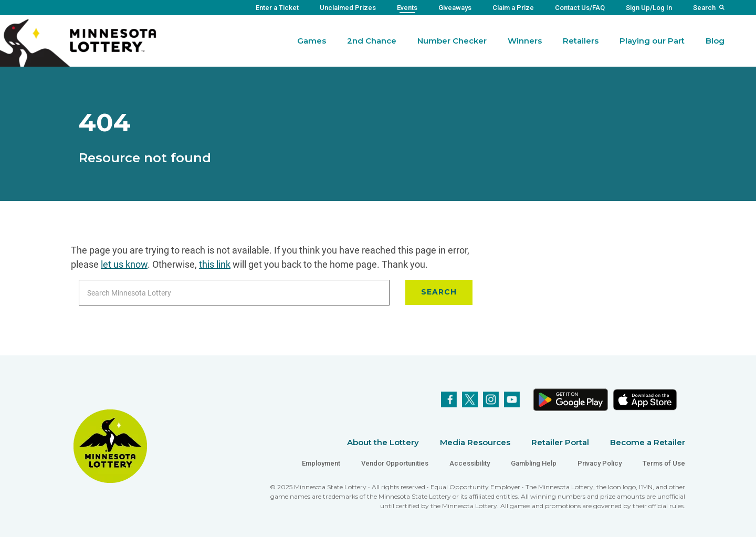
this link (215, 264)
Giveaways (455, 8)
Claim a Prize (513, 8)
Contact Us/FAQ (580, 8)
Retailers (581, 41)
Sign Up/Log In (649, 8)
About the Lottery (383, 442)
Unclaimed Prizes (348, 8)
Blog (715, 41)
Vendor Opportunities (395, 463)
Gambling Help (534, 463)
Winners (525, 41)
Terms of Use (664, 463)
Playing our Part (652, 41)
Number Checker (452, 41)
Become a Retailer (648, 442)
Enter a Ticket (277, 8)
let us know (124, 264)
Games (312, 41)
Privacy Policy (600, 463)
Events (407, 8)
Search (704, 8)
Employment (321, 463)
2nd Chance (372, 41)
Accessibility (470, 463)
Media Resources (475, 442)
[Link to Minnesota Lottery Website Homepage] (78, 42)
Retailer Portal (560, 442)
